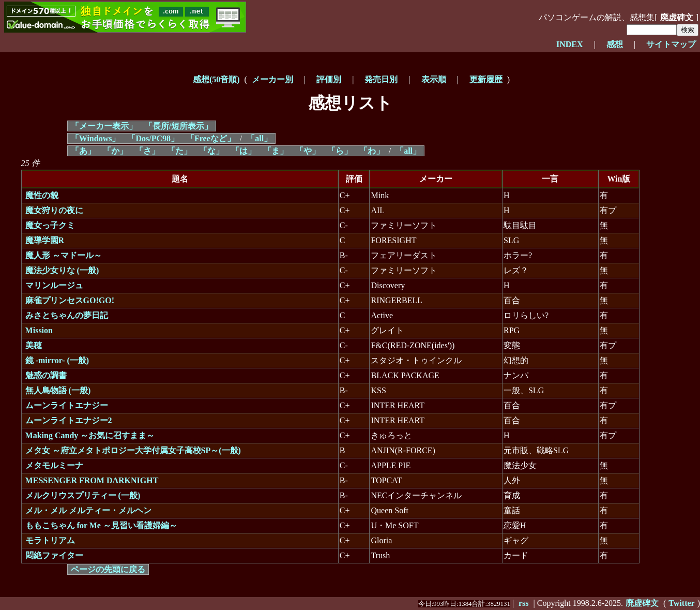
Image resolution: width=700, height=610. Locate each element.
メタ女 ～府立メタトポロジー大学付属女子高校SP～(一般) (133, 450)
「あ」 (83, 151)
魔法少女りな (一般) (62, 270)
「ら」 (340, 151)
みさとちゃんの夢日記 (67, 315)
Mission (39, 330)
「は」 (244, 151)
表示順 (434, 79)
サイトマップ (671, 44)
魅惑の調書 (46, 375)
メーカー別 (272, 79)
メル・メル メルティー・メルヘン (88, 510)
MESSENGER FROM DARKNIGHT (92, 480)
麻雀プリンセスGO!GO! (70, 300)
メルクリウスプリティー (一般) (83, 495)
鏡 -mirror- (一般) (57, 360)
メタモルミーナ (54, 465)
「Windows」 (96, 138)
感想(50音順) (216, 79)
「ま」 (276, 151)
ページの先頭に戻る (108, 569)
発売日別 (381, 79)
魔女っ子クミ (50, 225)
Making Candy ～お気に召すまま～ (90, 435)
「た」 (179, 151)
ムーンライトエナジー (67, 405)
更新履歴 (486, 79)
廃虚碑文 (677, 17)
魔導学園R (45, 240)
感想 (615, 44)
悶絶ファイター (54, 555)
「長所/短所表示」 (178, 126)
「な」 (211, 151)
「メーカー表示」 (104, 126)
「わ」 (372, 151)
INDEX (570, 44)
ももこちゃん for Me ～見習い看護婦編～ (101, 525)
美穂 (34, 345)
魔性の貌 (42, 195)
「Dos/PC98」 (153, 138)
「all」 (259, 138)
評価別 (329, 79)
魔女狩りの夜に (54, 210)
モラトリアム (50, 540)
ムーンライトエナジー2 (69, 420)
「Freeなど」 (211, 138)
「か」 (115, 151)
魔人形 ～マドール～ (64, 255)
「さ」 (147, 151)
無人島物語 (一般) (58, 390)
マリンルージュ (54, 285)
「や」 (308, 151)
